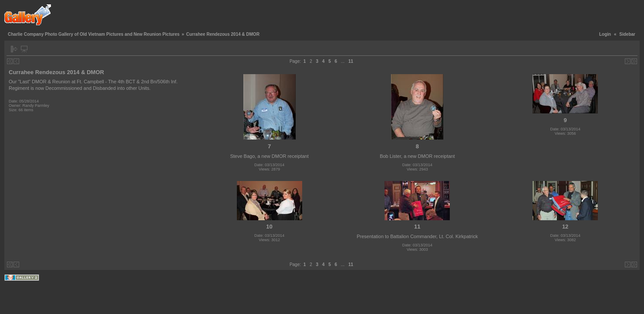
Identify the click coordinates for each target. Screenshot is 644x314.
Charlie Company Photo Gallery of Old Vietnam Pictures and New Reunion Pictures (94, 34)
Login (605, 34)
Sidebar (627, 34)
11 (351, 61)
